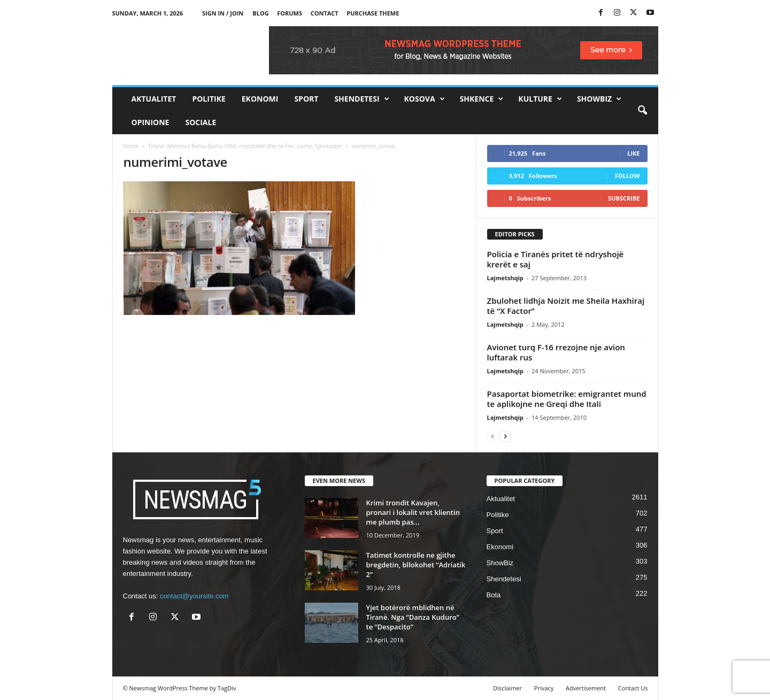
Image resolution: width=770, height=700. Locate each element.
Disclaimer (507, 688)
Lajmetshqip (505, 278)
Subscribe (624, 198)
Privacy (544, 688)
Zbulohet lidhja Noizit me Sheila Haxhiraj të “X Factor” (566, 306)
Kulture (540, 99)
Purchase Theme (373, 13)
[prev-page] (492, 436)
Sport (306, 99)
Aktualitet (154, 99)
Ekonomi (260, 99)
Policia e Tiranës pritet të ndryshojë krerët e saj (556, 259)
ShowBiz (599, 99)
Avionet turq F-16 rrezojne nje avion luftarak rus (556, 352)
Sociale (201, 122)
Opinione (151, 122)
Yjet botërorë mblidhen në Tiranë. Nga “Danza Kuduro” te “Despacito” (413, 617)
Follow (627, 176)
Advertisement (586, 688)
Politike (209, 99)
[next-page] (505, 436)
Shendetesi (361, 99)
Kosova (425, 99)
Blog (260, 13)
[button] (642, 111)
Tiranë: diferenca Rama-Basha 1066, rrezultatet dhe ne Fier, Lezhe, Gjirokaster (245, 146)
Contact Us (633, 688)
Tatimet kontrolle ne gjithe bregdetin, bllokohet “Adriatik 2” (416, 565)
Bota (494, 595)
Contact (325, 13)
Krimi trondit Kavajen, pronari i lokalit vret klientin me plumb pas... (413, 512)
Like (633, 153)
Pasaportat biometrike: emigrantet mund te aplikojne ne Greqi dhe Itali (567, 399)
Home (131, 146)
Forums (290, 13)
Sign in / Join (223, 13)
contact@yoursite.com (194, 596)
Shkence (482, 99)
